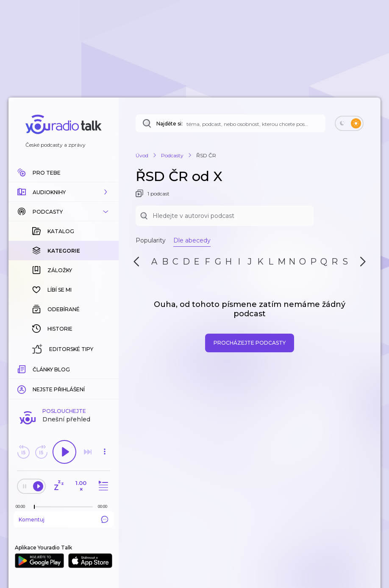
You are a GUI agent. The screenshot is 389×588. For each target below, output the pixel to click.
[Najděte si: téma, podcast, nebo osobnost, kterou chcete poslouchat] (231, 123)
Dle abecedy (192, 240)
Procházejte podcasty (250, 343)
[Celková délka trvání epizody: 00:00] (105, 506)
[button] (64, 192)
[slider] (34, 507)
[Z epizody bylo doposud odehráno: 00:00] (22, 506)
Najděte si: (169, 124)
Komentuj (64, 519)
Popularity (151, 240)
